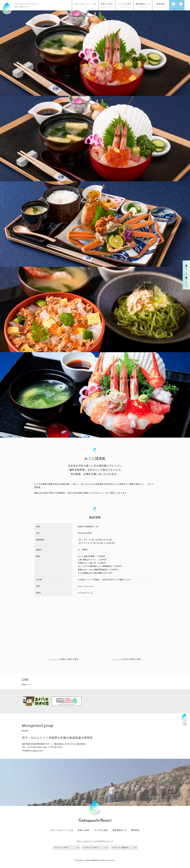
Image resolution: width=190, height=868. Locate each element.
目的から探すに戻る (64, 659)
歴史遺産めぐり (120, 830)
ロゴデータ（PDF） (62, 848)
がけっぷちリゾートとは (62, 830)
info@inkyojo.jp (85, 593)
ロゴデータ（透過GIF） (121, 848)
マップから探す (101, 830)
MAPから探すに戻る (126, 659)
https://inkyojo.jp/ (86, 586)
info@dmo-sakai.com (32, 751)
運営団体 (135, 830)
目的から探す (84, 830)
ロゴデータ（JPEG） (91, 848)
